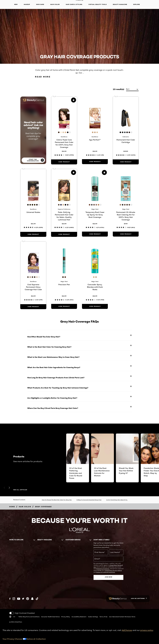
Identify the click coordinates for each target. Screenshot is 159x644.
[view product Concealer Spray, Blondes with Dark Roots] (95, 306)
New (16, 4)
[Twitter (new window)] (23, 599)
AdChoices (127, 630)
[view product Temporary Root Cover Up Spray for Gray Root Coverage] (95, 234)
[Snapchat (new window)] (32, 599)
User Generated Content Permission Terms (122, 617)
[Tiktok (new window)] (37, 599)
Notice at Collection (36, 639)
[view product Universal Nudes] (33, 234)
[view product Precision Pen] (64, 306)
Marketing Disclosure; (103, 569)
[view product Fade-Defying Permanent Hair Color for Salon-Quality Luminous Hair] (64, 234)
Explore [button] (137, 4)
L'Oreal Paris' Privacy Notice (113, 570)
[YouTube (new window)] (19, 599)
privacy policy (147, 630)
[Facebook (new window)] (10, 599)
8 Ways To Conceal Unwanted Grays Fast (89, 500)
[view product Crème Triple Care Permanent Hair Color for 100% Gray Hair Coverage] (64, 162)
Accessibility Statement (79, 617)
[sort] (132, 89)
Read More (43, 77)
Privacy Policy (66, 617)
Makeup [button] (27, 4)
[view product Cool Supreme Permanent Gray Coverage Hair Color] (33, 307)
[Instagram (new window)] (14, 599)
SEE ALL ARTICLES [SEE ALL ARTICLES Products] (20, 490)
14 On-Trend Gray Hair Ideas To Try (117, 500)
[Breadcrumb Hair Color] (25, 507)
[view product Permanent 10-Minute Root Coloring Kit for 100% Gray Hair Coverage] (126, 234)
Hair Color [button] (55, 4)
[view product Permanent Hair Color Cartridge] (126, 162)
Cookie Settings (93, 617)
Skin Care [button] (40, 4)
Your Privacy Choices (14, 639)
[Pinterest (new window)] (28, 599)
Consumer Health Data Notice (50, 617)
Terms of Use (103, 617)
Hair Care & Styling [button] (74, 4)
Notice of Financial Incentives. (106, 572)
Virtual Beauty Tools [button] (98, 4)
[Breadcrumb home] (12, 507)
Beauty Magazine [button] (120, 4)
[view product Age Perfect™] (95, 162)
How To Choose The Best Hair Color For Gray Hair (57, 500)
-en (12, 617)
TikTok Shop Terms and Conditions (29, 617)
